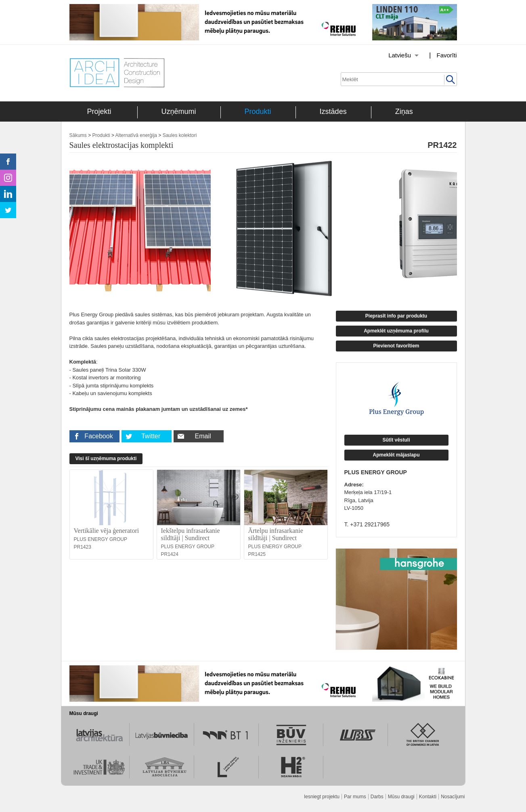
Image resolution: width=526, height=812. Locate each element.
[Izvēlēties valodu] (393, 55)
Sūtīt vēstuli (396, 440)
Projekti (99, 111)
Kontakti (428, 797)
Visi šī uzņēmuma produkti (106, 459)
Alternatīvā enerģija (136, 135)
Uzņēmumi (179, 111)
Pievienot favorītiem (396, 346)
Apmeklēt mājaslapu (396, 455)
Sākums (78, 135)
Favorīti (446, 55)
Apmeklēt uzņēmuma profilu (396, 331)
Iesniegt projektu (322, 797)
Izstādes (333, 111)
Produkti (258, 111)
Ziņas (404, 111)
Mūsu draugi (401, 797)
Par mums (355, 797)
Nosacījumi (453, 797)
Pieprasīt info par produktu (396, 316)
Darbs (377, 797)
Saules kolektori (180, 135)
